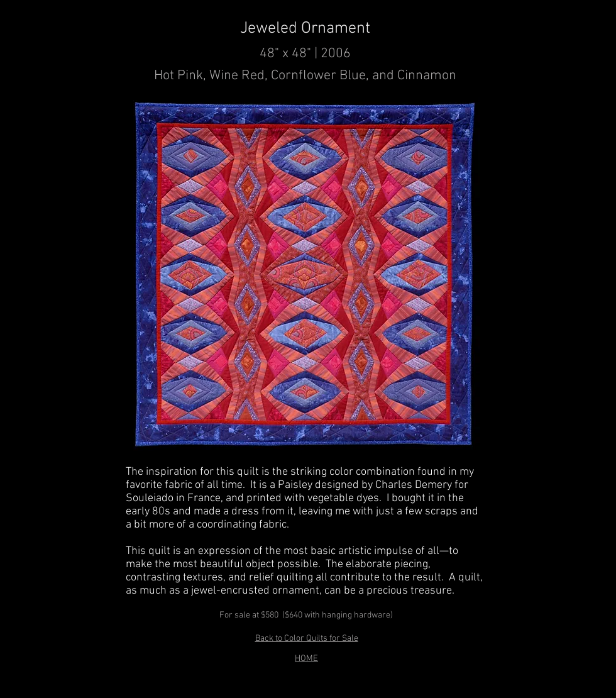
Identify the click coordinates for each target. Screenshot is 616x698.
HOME (306, 659)
